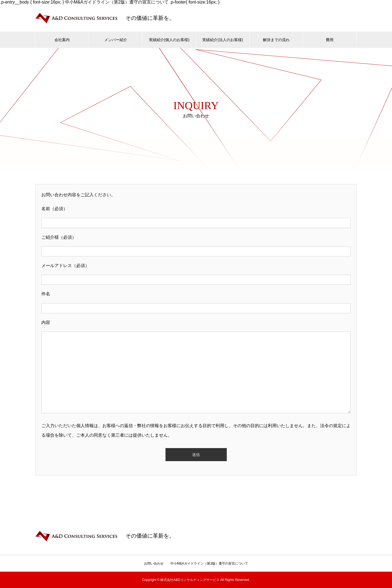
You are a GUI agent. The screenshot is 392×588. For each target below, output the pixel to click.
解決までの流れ (276, 40)
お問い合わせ (154, 563)
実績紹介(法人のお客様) (223, 40)
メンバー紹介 (116, 40)
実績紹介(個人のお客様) (169, 40)
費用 (330, 40)
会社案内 (62, 40)
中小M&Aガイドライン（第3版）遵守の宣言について (209, 563)
